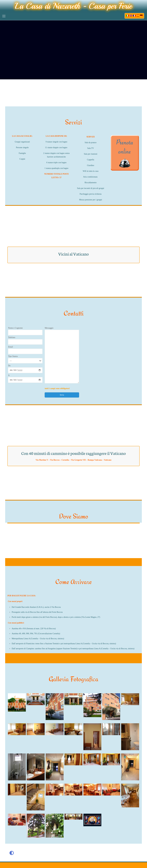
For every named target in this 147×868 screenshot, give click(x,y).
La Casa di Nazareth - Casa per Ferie (73, 6)
